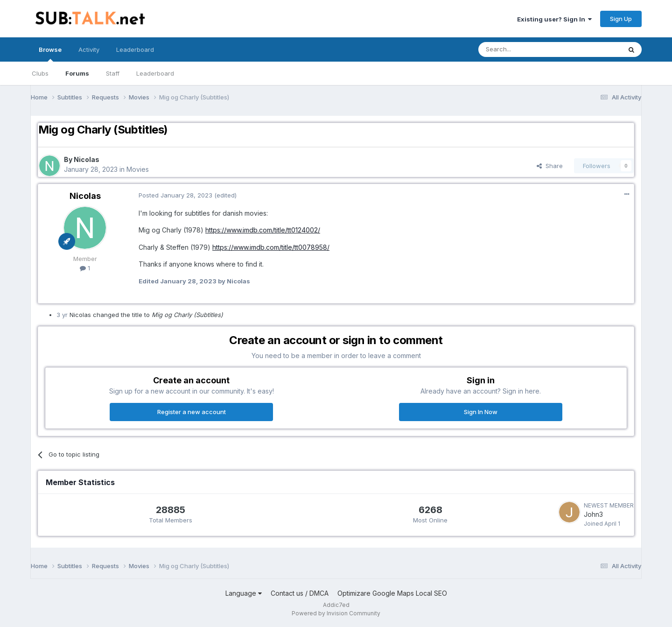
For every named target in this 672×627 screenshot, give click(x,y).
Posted (175, 195)
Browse (50, 54)
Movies (138, 169)
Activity (89, 49)
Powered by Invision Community (336, 613)
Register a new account (192, 412)
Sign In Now (481, 412)
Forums (77, 73)
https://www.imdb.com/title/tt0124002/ (263, 230)
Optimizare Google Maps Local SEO (392, 593)
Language (244, 593)
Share (550, 166)
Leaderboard (155, 73)
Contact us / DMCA (300, 593)
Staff (113, 73)
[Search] (526, 49)
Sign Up (621, 19)
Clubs (40, 73)
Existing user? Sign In (554, 19)
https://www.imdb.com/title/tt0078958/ (271, 247)
